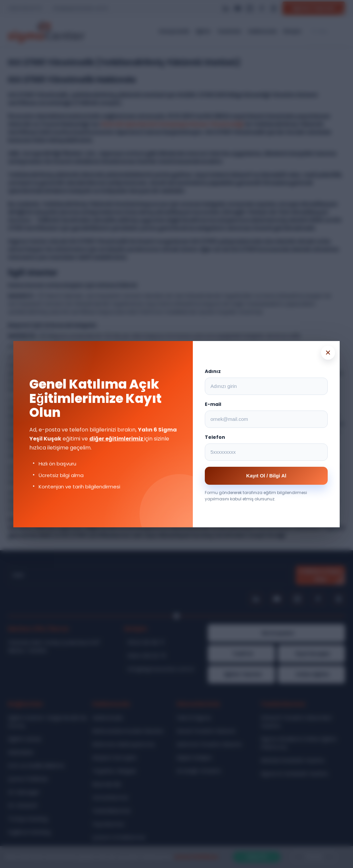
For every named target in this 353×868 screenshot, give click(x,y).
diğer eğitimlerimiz (117, 439)
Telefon (215, 437)
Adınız (213, 371)
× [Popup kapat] (328, 352)
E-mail (213, 404)
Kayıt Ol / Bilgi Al (266, 476)
